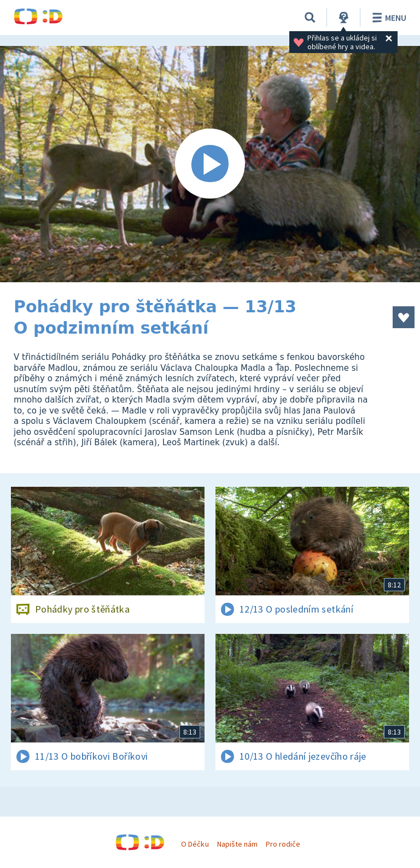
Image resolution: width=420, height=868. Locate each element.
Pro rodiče (283, 844)
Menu (387, 18)
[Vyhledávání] (310, 18)
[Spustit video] (210, 164)
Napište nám (237, 844)
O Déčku (195, 844)
